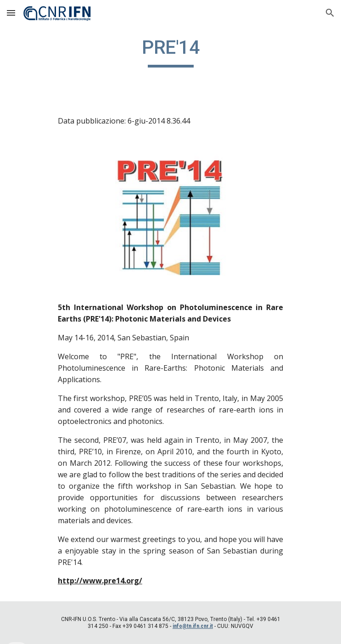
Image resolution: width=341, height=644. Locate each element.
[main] (170, 51)
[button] (11, 13)
